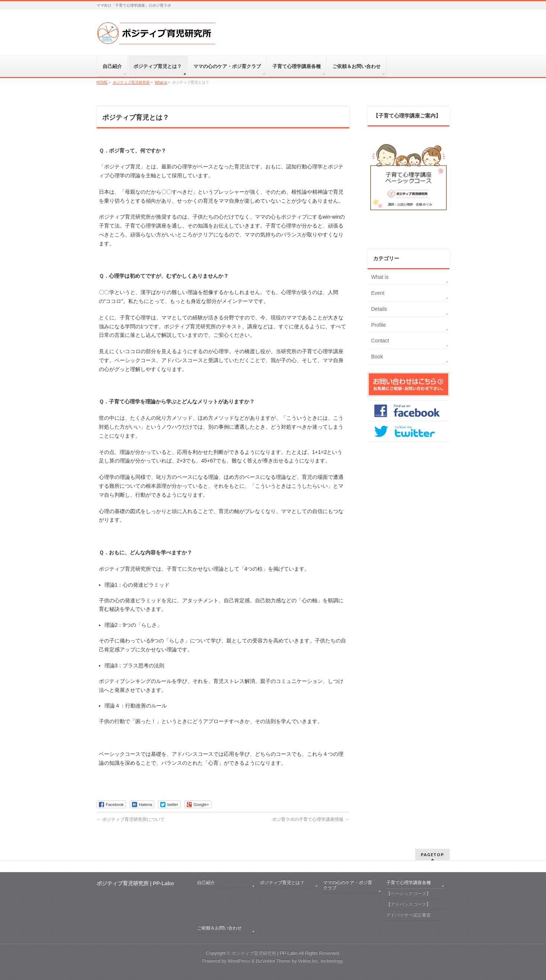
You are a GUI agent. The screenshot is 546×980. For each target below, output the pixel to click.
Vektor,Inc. (309, 961)
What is (380, 277)
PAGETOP (432, 855)
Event (378, 293)
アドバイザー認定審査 (408, 915)
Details (379, 309)
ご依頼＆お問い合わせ (219, 928)
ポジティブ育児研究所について (131, 819)
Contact (380, 341)
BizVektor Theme (273, 961)
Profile (379, 325)
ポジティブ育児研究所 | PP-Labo (265, 953)
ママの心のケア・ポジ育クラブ (348, 885)
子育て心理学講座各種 (408, 883)
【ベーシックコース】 (408, 893)
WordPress (239, 961)
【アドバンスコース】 (408, 904)
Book (377, 357)
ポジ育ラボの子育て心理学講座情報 (311, 819)
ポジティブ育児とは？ (282, 883)
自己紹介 (206, 883)
